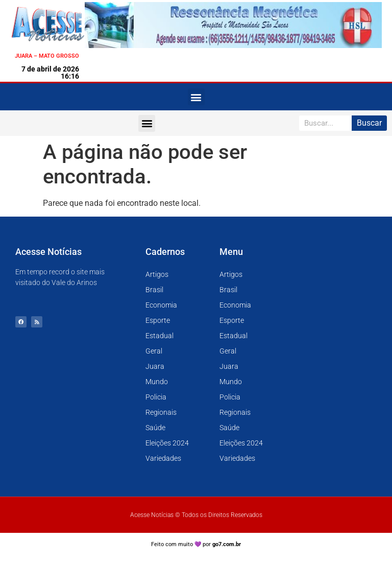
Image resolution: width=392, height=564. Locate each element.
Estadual (160, 336)
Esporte (158, 320)
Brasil (154, 290)
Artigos (157, 274)
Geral (154, 351)
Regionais (161, 412)
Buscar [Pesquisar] (369, 123)
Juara (155, 366)
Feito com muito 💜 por (196, 544)
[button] (196, 97)
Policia (156, 397)
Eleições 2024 (167, 443)
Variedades (163, 458)
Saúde (155, 428)
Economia (161, 305)
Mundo (157, 382)
